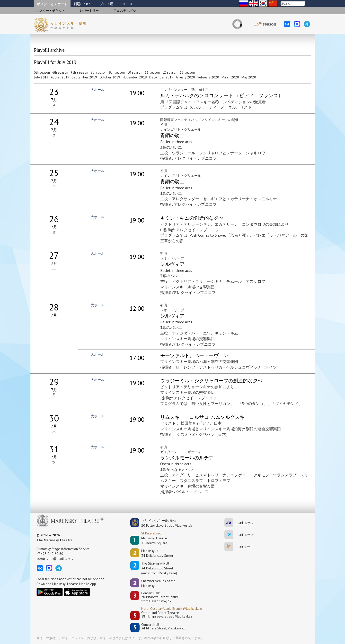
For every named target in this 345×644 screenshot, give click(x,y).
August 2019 (60, 77)
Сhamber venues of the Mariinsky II (158, 583)
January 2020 (185, 77)
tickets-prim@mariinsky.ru (55, 558)
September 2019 (84, 77)
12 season (170, 72)
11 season (152, 72)
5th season (42, 72)
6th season (60, 72)
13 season (187, 72)
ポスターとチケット (52, 4)
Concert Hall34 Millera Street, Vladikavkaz (163, 627)
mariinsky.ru (230, 523)
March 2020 (230, 77)
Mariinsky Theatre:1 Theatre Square (154, 541)
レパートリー (89, 11)
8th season (99, 72)
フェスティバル (125, 11)
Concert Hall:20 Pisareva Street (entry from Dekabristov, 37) (160, 597)
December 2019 (161, 77)
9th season (117, 72)
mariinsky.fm (230, 546)
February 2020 (208, 77)
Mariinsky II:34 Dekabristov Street (157, 553)
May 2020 (249, 77)
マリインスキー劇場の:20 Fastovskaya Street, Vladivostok (163, 523)
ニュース (126, 4)
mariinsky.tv (230, 535)
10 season (135, 72)
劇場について (84, 4)
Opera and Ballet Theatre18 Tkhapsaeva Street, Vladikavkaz (167, 615)
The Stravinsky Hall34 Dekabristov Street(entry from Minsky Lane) (159, 568)
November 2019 (135, 77)
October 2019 (110, 77)
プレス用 (106, 4)
